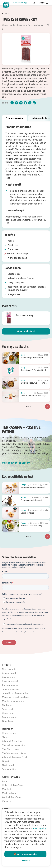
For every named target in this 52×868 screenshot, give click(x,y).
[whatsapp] (34, 103)
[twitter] (17, 103)
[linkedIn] (30, 103)
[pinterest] (25, 103)
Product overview (15, 118)
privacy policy (39, 828)
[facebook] (12, 103)
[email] (21, 103)
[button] (26, 331)
